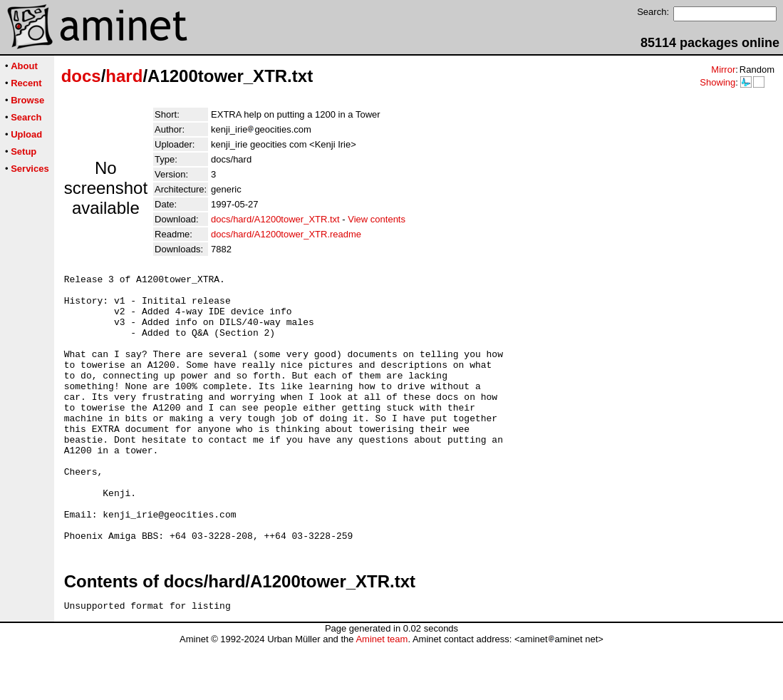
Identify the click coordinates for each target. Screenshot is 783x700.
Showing (717, 82)
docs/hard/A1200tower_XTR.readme (286, 234)
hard (124, 76)
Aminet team (382, 695)
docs (81, 76)
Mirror (723, 70)
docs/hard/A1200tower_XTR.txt (275, 219)
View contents (377, 219)
